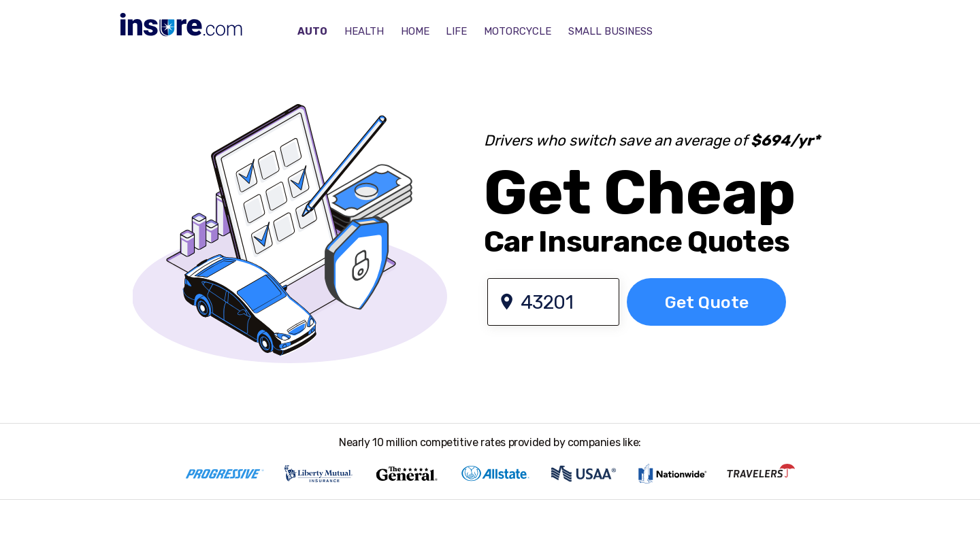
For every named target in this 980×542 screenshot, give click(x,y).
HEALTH (364, 31)
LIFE (456, 31)
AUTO (312, 31)
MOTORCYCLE (518, 31)
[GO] (706, 302)
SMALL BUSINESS (610, 31)
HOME (415, 31)
